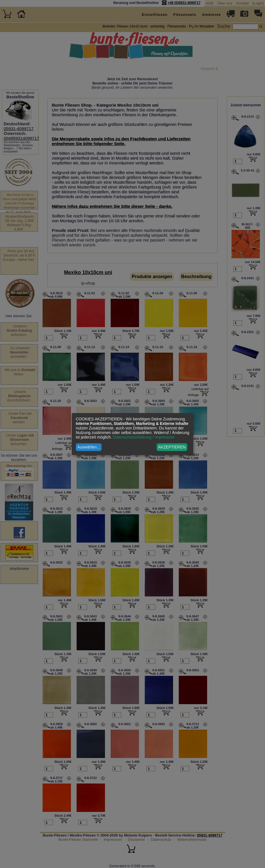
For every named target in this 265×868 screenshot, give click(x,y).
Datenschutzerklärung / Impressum (144, 437)
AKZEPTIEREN (172, 447)
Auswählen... (89, 447)
